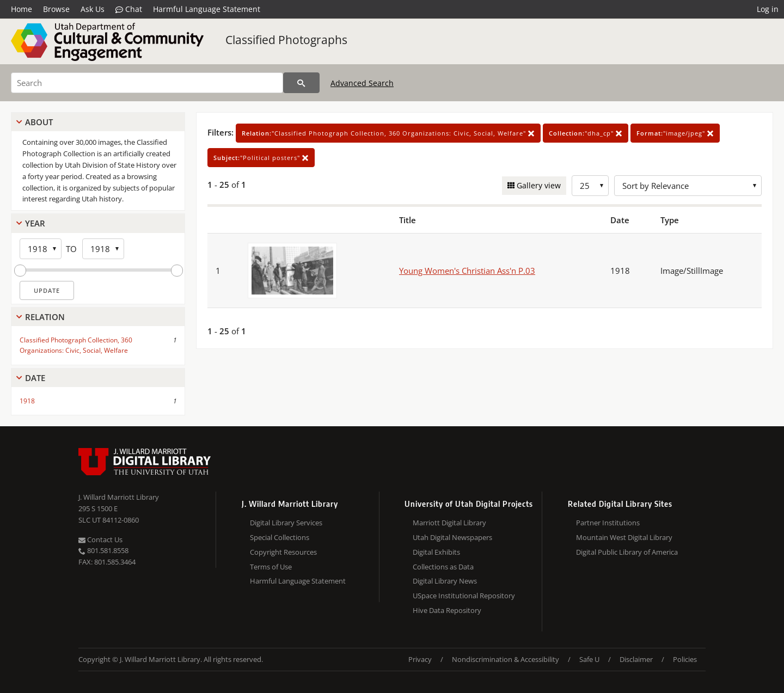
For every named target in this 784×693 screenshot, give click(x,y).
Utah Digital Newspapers (452, 537)
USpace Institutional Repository (464, 596)
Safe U (589, 659)
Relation (45, 317)
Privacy (420, 659)
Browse (56, 9)
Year (35, 223)
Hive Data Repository (447, 610)
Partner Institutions (608, 523)
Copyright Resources (283, 552)
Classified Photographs (286, 40)
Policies (685, 659)
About (39, 122)
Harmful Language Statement (207, 9)
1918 (27, 401)
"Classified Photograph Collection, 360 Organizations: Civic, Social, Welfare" (388, 133)
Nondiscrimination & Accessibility (506, 659)
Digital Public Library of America (627, 552)
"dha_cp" (586, 133)
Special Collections (280, 537)
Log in (768, 9)
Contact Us (100, 539)
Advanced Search (362, 83)
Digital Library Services (286, 523)
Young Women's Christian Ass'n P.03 (467, 271)
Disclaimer (636, 659)
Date (35, 378)
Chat (129, 9)
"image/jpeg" (675, 133)
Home (22, 9)
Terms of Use (271, 567)
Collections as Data (443, 567)
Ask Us (93, 9)
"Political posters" (261, 158)
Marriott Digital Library (449, 523)
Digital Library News (445, 581)
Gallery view (538, 185)
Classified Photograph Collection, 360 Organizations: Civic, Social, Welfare (76, 345)
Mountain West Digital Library (624, 537)
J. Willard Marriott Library (119, 497)
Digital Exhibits (436, 552)
